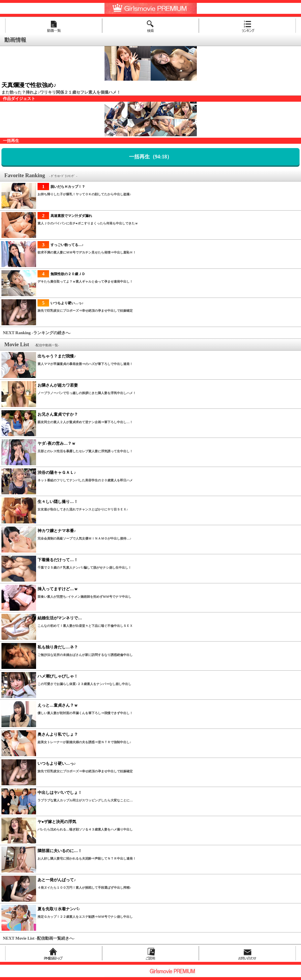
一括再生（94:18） (151, 157)
